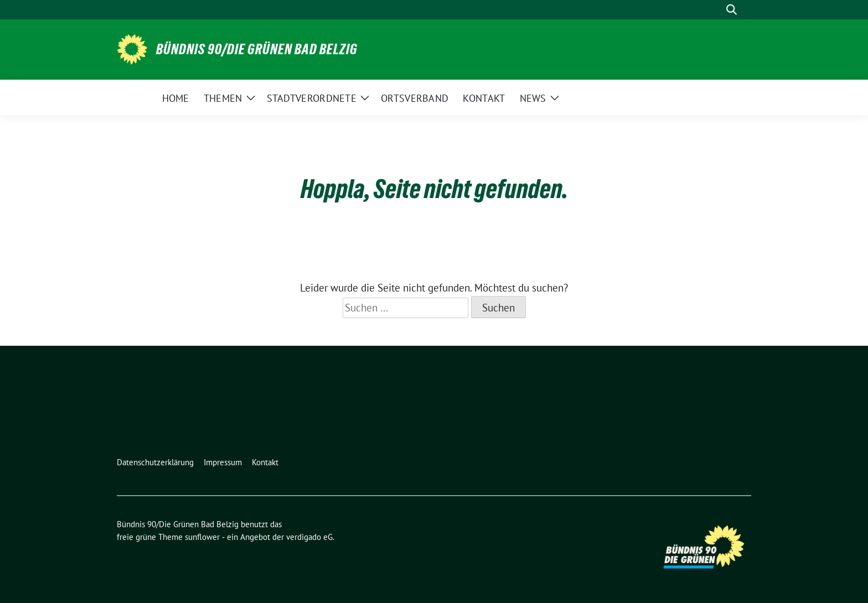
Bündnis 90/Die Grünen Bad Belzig (257, 49)
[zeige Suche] (732, 10)
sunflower (202, 537)
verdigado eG (309, 537)
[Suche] (716, 10)
